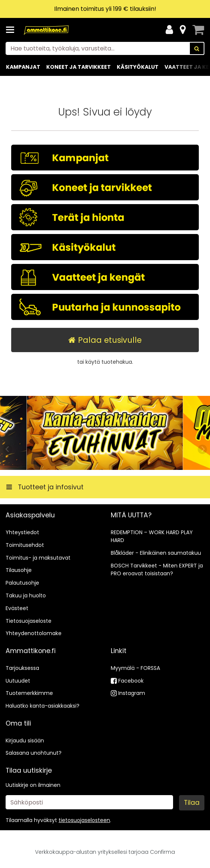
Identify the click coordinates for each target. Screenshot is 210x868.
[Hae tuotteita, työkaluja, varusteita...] (105, 48)
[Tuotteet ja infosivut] (12, 30)
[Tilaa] (192, 803)
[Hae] (197, 48)
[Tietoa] (183, 30)
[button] (84, 820)
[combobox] (105, 48)
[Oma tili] (169, 30)
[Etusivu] (46, 30)
